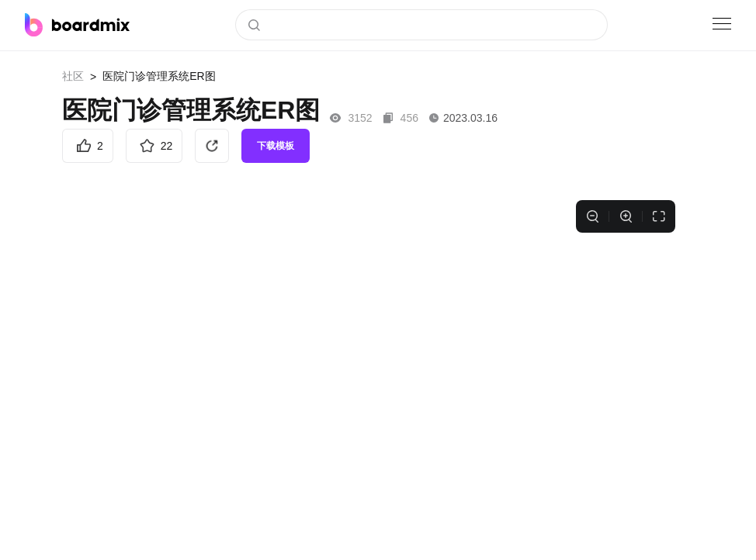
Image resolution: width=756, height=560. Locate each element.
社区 (73, 76)
